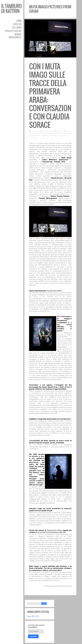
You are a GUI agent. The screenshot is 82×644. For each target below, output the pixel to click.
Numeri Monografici (15, 36)
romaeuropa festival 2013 (49, 135)
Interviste (59, 131)
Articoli (18, 24)
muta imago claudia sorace (55, 133)
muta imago (42, 133)
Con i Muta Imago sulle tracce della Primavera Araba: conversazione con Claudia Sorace (50, 96)
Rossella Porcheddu (47, 131)
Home (19, 21)
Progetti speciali (13, 31)
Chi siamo (17, 27)
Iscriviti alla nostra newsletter (36, 626)
